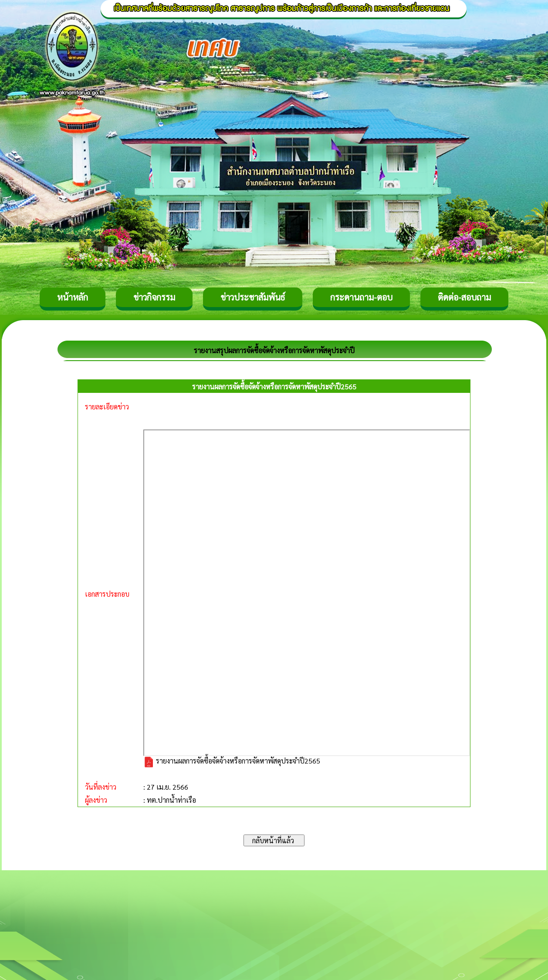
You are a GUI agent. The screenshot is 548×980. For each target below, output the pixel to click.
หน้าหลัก (73, 297)
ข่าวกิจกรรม (154, 297)
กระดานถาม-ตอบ (361, 297)
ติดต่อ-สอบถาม (464, 297)
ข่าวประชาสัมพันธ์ (253, 297)
